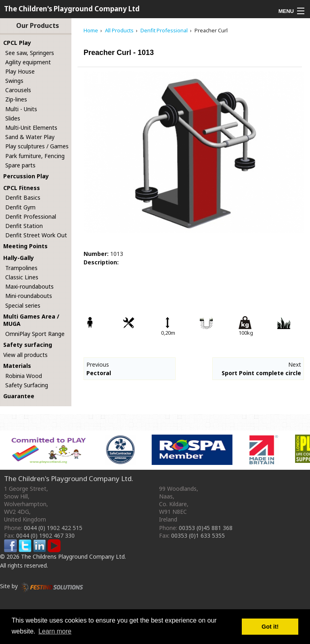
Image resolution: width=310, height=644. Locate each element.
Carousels (18, 90)
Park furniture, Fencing (35, 156)
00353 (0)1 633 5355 (198, 535)
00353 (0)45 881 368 (206, 528)
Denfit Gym (20, 207)
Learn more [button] (55, 631)
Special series (23, 305)
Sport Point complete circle (261, 373)
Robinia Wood (24, 376)
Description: (101, 262)
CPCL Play (17, 43)
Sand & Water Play (30, 137)
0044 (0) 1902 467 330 (45, 535)
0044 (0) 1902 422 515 (53, 528)
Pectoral (99, 373)
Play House (20, 71)
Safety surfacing (28, 345)
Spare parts (20, 165)
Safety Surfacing (27, 385)
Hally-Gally (19, 258)
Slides (13, 118)
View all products (25, 355)
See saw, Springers (30, 53)
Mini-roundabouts (29, 296)
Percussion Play (26, 176)
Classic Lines (22, 277)
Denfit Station (24, 226)
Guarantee (19, 396)
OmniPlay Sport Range (35, 334)
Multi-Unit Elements (31, 128)
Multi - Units (21, 109)
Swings (14, 81)
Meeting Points (25, 246)
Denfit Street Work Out (36, 235)
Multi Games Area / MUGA (31, 320)
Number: (96, 254)
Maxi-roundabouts (29, 286)
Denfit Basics (23, 197)
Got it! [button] (270, 627)
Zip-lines (16, 99)
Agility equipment (28, 62)
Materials (17, 366)
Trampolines (21, 268)
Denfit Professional (31, 216)
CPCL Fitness (22, 188)
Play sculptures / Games (37, 146)
